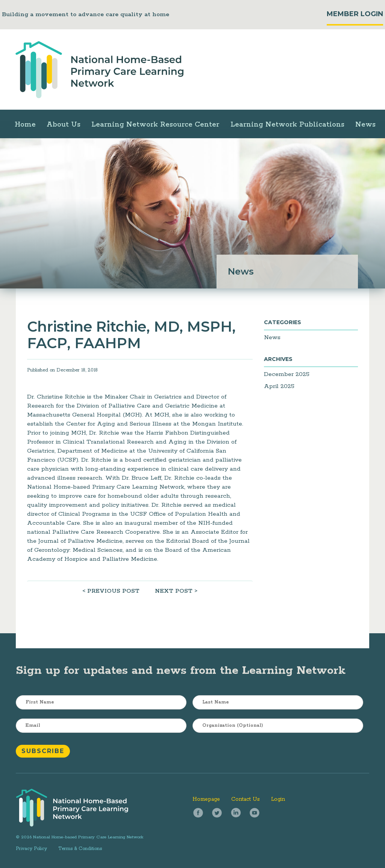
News (272, 337)
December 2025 (287, 374)
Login (278, 799)
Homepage (206, 799)
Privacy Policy (31, 849)
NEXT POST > (176, 591)
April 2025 (279, 386)
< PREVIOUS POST (111, 591)
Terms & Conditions (80, 849)
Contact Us (246, 799)
